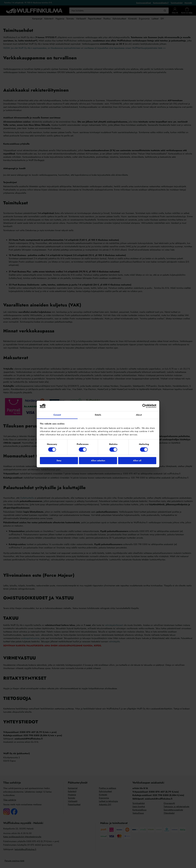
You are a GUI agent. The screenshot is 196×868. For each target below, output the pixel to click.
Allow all (137, 461)
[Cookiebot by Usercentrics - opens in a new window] (144, 406)
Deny (59, 461)
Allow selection (98, 461)
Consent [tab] (57, 415)
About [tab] (139, 415)
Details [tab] (98, 415)
